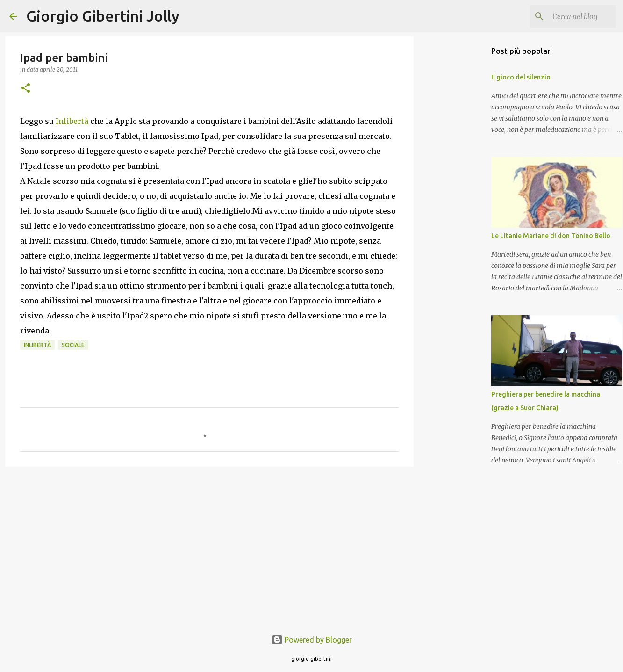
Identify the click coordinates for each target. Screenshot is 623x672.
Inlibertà (73, 121)
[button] (26, 89)
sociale (73, 345)
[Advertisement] (209, 546)
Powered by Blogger (312, 640)
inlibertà (37, 345)
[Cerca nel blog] (566, 16)
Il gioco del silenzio (521, 77)
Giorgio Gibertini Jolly (103, 16)
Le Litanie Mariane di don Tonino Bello (551, 236)
